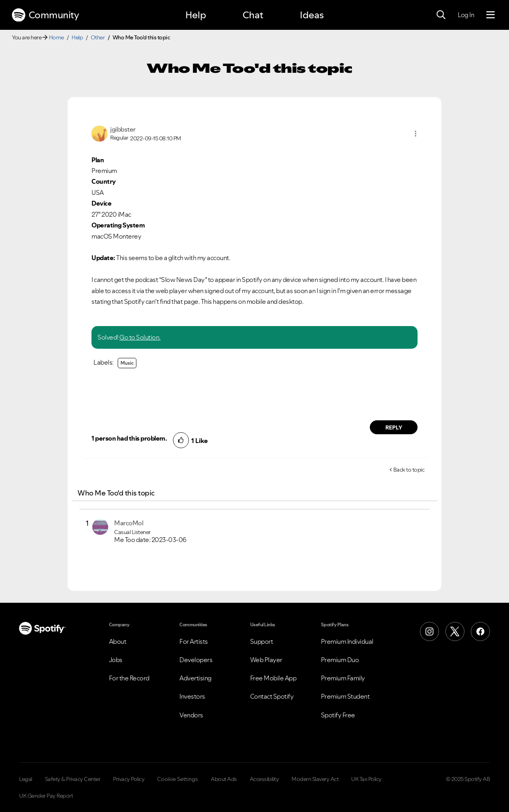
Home (56, 37)
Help (196, 15)
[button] (416, 134)
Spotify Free (338, 715)
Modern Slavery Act (315, 779)
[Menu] (491, 15)
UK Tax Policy (366, 779)
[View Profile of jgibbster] (123, 129)
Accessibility (264, 779)
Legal (26, 779)
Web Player (266, 660)
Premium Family (343, 678)
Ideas (312, 15)
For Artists (194, 641)
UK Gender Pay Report (46, 796)
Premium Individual (347, 641)
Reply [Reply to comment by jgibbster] (394, 427)
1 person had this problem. (129, 438)
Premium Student (345, 696)
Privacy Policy (129, 779)
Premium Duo (340, 660)
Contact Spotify (272, 696)
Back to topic (409, 470)
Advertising (195, 678)
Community (45, 15)
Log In (466, 15)
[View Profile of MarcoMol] (129, 523)
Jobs (116, 660)
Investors (192, 696)
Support (262, 641)
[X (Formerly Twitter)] (455, 631)
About (118, 641)
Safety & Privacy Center (73, 779)
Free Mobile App (273, 678)
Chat (253, 15)
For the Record (129, 678)
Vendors (191, 715)
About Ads (224, 779)
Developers (196, 660)
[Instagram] (429, 631)
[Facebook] (480, 631)
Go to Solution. (140, 337)
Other (98, 37)
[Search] (441, 15)
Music (127, 363)
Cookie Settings (178, 779)
